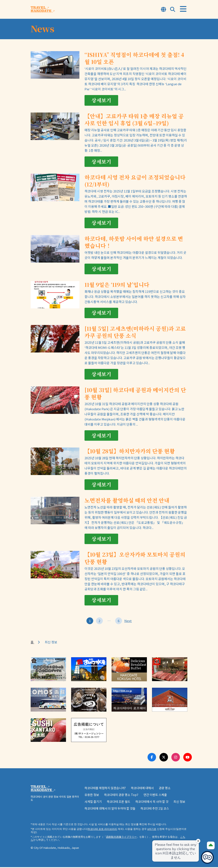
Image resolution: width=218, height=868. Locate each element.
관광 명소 (165, 789)
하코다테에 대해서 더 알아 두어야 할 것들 (110, 809)
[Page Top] (211, 845)
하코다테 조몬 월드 (119, 802)
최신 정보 (179, 802)
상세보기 (101, 100)
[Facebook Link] (152, 758)
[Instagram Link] (176, 758)
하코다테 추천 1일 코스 (155, 809)
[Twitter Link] (164, 758)
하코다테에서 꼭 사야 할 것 (152, 802)
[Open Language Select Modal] (163, 10)
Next (128, 622)
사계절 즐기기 (93, 802)
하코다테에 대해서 (142, 789)
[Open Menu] (183, 9)
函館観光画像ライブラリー (121, 838)
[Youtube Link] (188, 758)
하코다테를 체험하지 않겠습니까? (105, 789)
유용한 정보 (92, 796)
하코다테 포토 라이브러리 (102, 830)
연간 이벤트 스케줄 (155, 796)
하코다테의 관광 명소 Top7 (121, 796)
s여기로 (152, 830)
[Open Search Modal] (173, 10)
